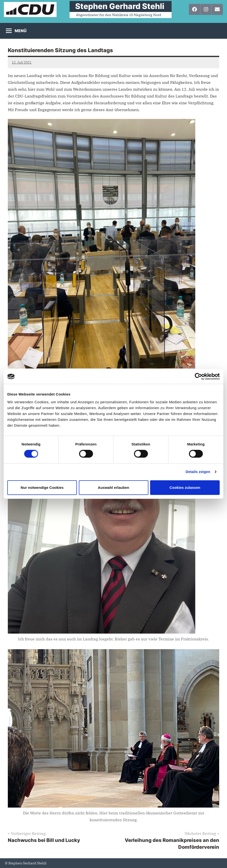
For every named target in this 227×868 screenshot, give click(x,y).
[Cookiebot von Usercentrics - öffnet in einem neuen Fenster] (198, 376)
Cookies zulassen (185, 487)
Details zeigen (198, 472)
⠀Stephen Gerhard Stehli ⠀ (121, 6)
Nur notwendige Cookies (42, 487)
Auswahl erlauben (113, 487)
